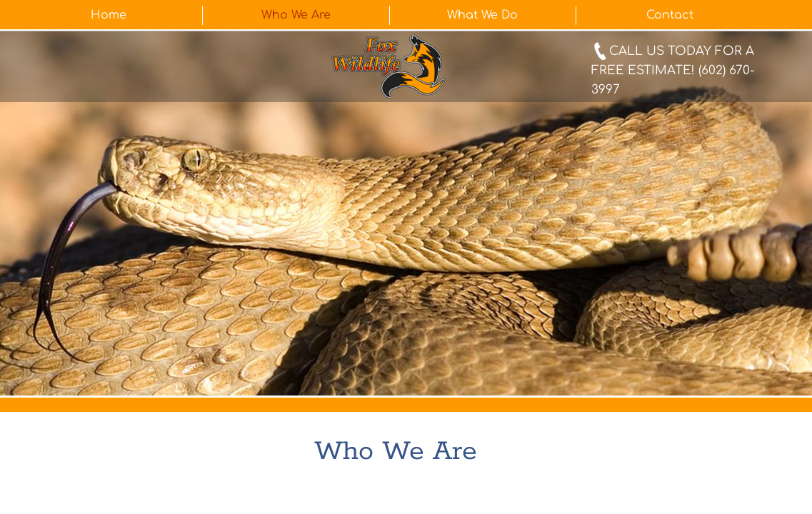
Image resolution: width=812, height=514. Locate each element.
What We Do (482, 15)
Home (109, 15)
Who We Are (296, 15)
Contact (670, 15)
